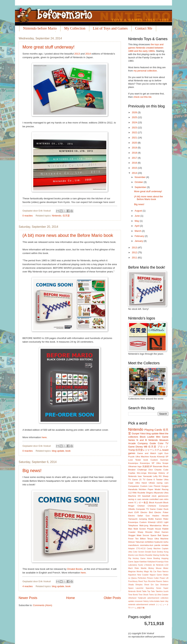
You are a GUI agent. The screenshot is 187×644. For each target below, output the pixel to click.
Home (70, 598)
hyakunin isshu (161, 542)
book (68, 451)
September (141, 187)
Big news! (32, 471)
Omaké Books (75, 569)
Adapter (131, 549)
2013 (77, 54)
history (146, 601)
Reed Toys (143, 581)
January (139, 241)
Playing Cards (153, 430)
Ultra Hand (141, 483)
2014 (88, 54)
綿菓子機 (141, 608)
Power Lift (164, 578)
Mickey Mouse (155, 568)
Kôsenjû (152, 522)
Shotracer (164, 585)
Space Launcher (136, 588)
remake (165, 545)
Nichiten (143, 489)
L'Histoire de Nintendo (154, 565)
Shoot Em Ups (151, 585)
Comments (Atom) (43, 605)
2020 (135, 143)
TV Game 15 (135, 480)
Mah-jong (144, 525)
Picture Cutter (153, 578)
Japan (136, 562)
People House (154, 529)
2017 (135, 158)
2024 (135, 122)
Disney (139, 447)
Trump (132, 450)
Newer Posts (28, 598)
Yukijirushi (142, 598)
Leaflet (151, 437)
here (44, 437)
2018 (135, 153)
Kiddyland (151, 562)
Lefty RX (157, 476)
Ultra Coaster (163, 595)
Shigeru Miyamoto (155, 493)
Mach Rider (134, 568)
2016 (135, 163)
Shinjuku (139, 585)
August (139, 211)
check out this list (142, 97)
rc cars (138, 499)
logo (140, 466)
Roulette (141, 493)
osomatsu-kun (147, 545)
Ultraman (132, 466)
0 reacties (28, 216)
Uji (156, 595)
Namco (165, 572)
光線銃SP (147, 466)
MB (145, 447)
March (138, 231)
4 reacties (28, 586)
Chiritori (141, 506)
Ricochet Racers (155, 581)
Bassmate (158, 466)
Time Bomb (133, 595)
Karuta (153, 457)
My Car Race (156, 572)
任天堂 (66, 216)
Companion (134, 486)
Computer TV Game (146, 509)
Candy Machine (154, 549)
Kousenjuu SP (147, 463)
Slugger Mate (135, 535)
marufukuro (134, 545)
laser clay (164, 601)
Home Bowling (153, 558)
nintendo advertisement (138, 605)
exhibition (149, 542)
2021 (135, 138)
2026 (135, 112)
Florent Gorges (161, 486)
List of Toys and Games (110, 28)
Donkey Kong (163, 552)
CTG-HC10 (141, 549)
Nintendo (57, 216)
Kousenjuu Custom (137, 522)
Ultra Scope (162, 463)
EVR (137, 512)
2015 (135, 168)
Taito (153, 591)
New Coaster (143, 575)
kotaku (157, 601)
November (140, 177)
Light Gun (163, 453)
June (138, 216)
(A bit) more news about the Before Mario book (68, 235)
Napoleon (132, 575)
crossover (139, 601)
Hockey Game (139, 558)
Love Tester (135, 460)
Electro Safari (136, 516)
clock (154, 496)
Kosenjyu (160, 562)
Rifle (134, 493)
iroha (151, 601)
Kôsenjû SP (163, 457)
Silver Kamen (161, 532)
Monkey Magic (143, 572)
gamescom (163, 496)
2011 (135, 258)
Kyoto (141, 565)
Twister (159, 480)
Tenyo (150, 539)
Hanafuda (133, 489)
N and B (142, 440)
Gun (148, 516)
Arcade (132, 443)
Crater (160, 509)
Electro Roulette (146, 555)
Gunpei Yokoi (139, 433)
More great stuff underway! (48, 47)
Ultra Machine (142, 457)
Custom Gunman (159, 460)
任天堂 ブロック (158, 447)
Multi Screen (140, 529)
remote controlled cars (153, 499)
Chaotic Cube (161, 470)
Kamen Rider (162, 519)
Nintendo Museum (158, 440)
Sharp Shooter (145, 532)
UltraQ (152, 483)
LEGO (160, 522)
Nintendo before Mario (40, 28)
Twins (151, 595)
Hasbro (156, 516)
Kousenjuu (133, 463)
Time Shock (143, 595)
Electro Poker (161, 512)
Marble (144, 568)
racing (131, 499)
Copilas (132, 473)
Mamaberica (156, 525)
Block (143, 437)
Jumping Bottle (146, 519)
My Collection (75, 28)
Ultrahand (132, 598)
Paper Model (154, 489)
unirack (152, 605)
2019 (135, 148)
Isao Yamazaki (145, 476)
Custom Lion (146, 486)
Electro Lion (133, 555)
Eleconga (152, 473)
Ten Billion (140, 539)
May (137, 221)
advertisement (153, 598)
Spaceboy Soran (153, 588)
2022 (135, 132)
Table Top (146, 591)
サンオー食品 (141, 503)
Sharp (166, 476)
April (137, 226)
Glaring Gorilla (159, 555)
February (140, 236)
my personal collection (145, 71)
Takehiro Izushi (162, 591)
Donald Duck (150, 552)
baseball (146, 496)
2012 (135, 252)
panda (157, 545)
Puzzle (131, 457)
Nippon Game (156, 575)
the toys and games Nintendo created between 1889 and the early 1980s (146, 48)
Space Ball (156, 535)
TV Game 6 (149, 480)
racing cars (163, 483)
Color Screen (139, 552)
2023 (135, 128)
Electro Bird (147, 512)
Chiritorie (152, 506)
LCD (166, 565)
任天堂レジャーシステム (149, 450)
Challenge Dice (145, 470)
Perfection (142, 578)
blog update (58, 451)
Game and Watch (147, 453)
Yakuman (140, 542)
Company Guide (147, 443)
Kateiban (143, 562)
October (139, 182)
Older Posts (112, 598)
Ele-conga (142, 473)
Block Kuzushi (156, 503)
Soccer (146, 535)
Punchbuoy (133, 581)
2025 (135, 117)
